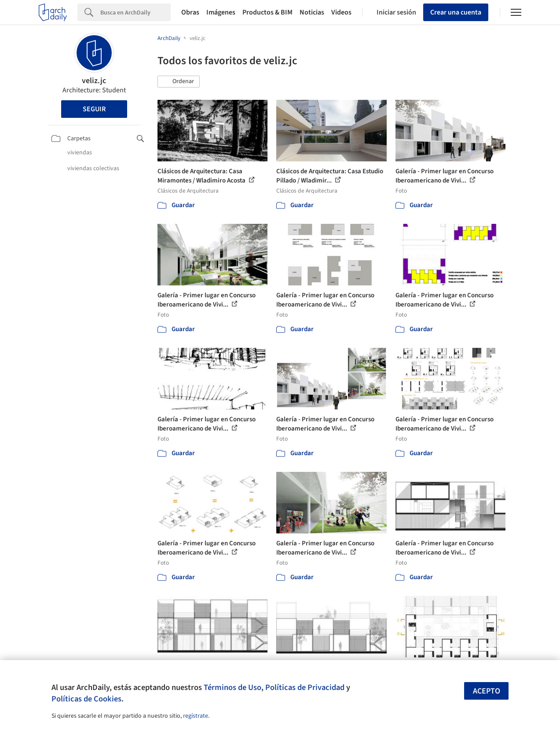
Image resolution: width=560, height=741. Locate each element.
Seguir (94, 109)
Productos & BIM (267, 12)
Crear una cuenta (456, 12)
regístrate (196, 716)
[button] (179, 82)
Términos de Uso (232, 687)
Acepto (487, 691)
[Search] (135, 12)
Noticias (312, 12)
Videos (341, 12)
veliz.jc (94, 81)
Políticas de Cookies (86, 699)
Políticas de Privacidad (305, 687)
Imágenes (221, 12)
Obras (190, 12)
